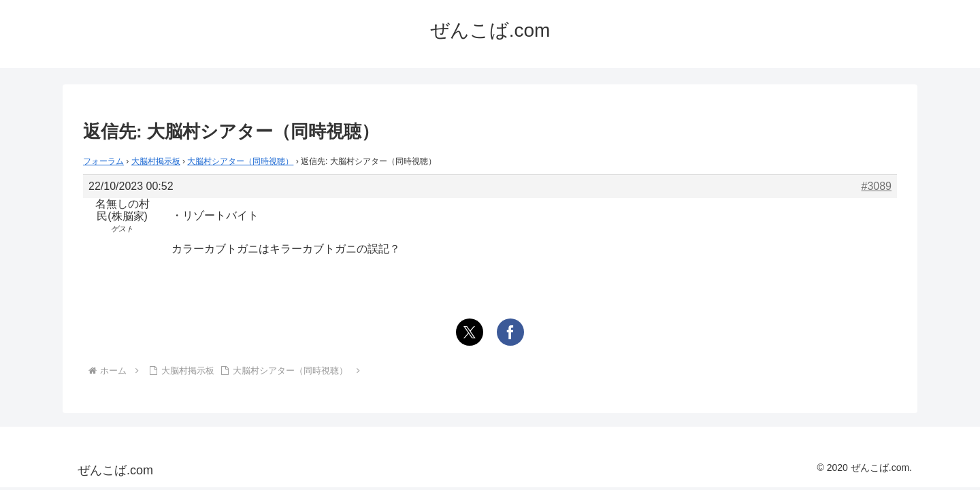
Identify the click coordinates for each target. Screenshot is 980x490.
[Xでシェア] (470, 332)
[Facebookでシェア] (510, 332)
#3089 (877, 186)
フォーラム (103, 161)
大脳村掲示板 (156, 161)
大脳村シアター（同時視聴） (240, 161)
